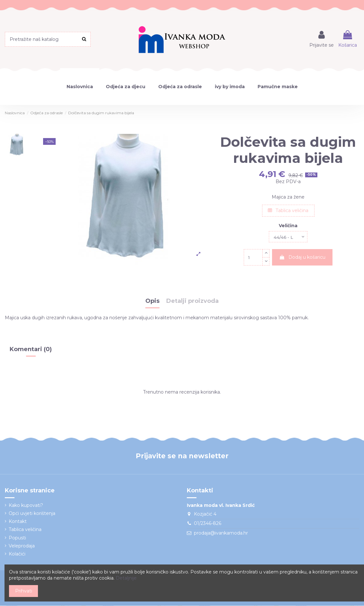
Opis (152, 302)
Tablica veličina (288, 210)
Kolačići (17, 554)
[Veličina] (288, 237)
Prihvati (24, 591)
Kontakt (18, 522)
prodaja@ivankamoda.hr (221, 533)
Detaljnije (126, 578)
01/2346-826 (208, 524)
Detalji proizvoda (192, 302)
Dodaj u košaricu (302, 258)
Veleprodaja (22, 546)
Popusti (17, 538)
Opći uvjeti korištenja (32, 514)
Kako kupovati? (26, 506)
